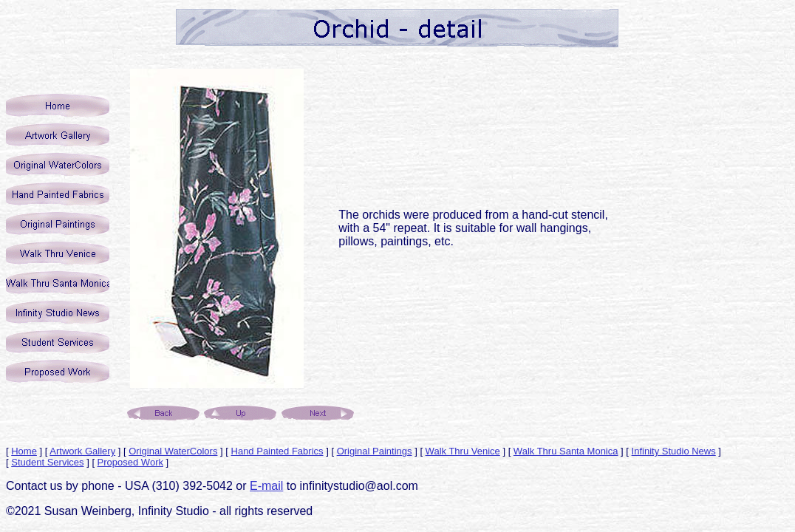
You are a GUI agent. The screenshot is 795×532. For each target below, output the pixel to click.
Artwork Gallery (82, 451)
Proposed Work (130, 462)
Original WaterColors (173, 451)
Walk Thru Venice (463, 451)
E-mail (266, 486)
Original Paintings (375, 451)
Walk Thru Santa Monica (566, 451)
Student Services (47, 462)
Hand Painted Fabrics (277, 451)
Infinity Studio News (674, 451)
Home (24, 451)
